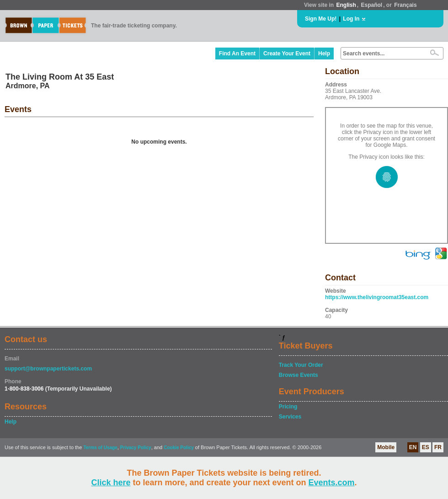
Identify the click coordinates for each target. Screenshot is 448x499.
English (346, 5)
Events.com (332, 483)
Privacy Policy (136, 448)
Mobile (386, 447)
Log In (351, 19)
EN (413, 447)
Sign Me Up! (321, 19)
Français (405, 5)
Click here (111, 483)
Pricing (288, 407)
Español (372, 5)
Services (290, 417)
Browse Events (299, 375)
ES (426, 447)
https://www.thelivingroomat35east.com (377, 297)
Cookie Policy (179, 448)
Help (324, 54)
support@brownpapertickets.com (48, 369)
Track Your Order (301, 365)
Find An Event (237, 54)
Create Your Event (287, 54)
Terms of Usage (100, 448)
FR (438, 447)
